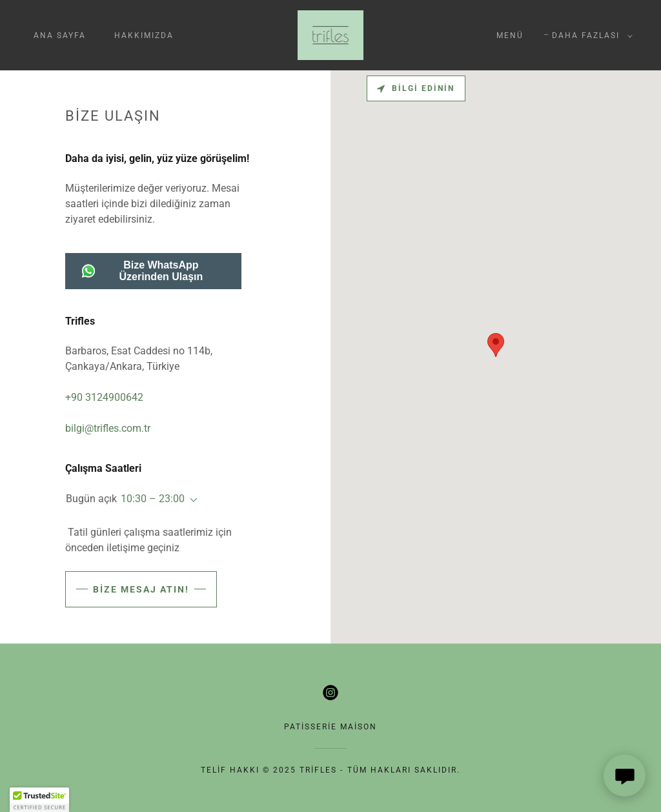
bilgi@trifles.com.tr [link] (108, 428)
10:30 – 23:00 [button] (153, 499)
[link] (331, 35)
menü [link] (510, 36)
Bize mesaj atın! (141, 589)
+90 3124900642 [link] (104, 397)
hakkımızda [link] (144, 36)
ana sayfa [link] (60, 36)
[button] (590, 36)
